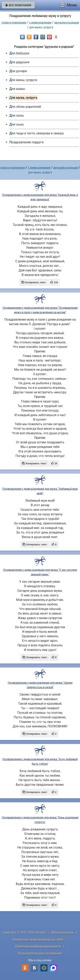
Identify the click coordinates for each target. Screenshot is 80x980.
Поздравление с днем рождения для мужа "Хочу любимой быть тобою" (40, 761)
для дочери (18, 71)
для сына (16, 124)
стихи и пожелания (14, 23)
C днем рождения (40, 23)
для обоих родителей (25, 107)
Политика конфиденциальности (38, 946)
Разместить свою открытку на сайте (38, 939)
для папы (17, 116)
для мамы (17, 89)
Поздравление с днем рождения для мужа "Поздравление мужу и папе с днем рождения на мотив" (40, 310)
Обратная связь (63, 932)
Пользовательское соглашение (40, 953)
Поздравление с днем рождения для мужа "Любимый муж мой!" (40, 491)
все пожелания (18, 5)
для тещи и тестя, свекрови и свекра (37, 133)
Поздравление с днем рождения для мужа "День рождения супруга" (40, 820)
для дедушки (19, 62)
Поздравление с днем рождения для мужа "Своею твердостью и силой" (40, 685)
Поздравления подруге (26, 142)
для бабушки (19, 53)
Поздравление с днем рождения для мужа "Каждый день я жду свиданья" (40, 197)
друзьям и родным (67, 23)
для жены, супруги (23, 80)
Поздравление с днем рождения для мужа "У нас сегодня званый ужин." (40, 572)
